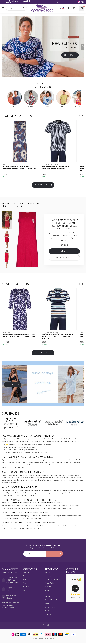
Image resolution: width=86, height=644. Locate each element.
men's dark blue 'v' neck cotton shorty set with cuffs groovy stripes (57, 336)
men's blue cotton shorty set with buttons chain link (56, 167)
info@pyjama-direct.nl (11, 597)
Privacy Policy (49, 583)
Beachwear (27, 594)
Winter (26, 590)
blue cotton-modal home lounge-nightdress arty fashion (19, 167)
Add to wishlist (67, 258)
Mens (25, 576)
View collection (43, 185)
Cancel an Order (51, 607)
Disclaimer (48, 587)
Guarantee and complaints (50, 595)
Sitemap (48, 590)
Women (26, 572)
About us (48, 572)
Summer (26, 587)
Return (47, 611)
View (69, 251)
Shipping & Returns (52, 576)
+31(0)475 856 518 (12, 589)
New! (25, 583)
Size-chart (48, 604)
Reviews (48, 614)
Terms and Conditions (52, 579)
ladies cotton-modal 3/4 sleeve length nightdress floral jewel (19, 335)
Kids (25, 579)
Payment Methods (51, 600)
